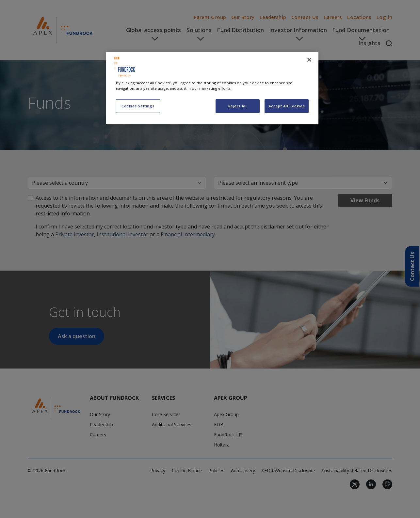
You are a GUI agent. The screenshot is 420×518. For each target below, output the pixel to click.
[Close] (309, 60)
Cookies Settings (138, 106)
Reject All (238, 106)
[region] (212, 88)
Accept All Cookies (287, 106)
